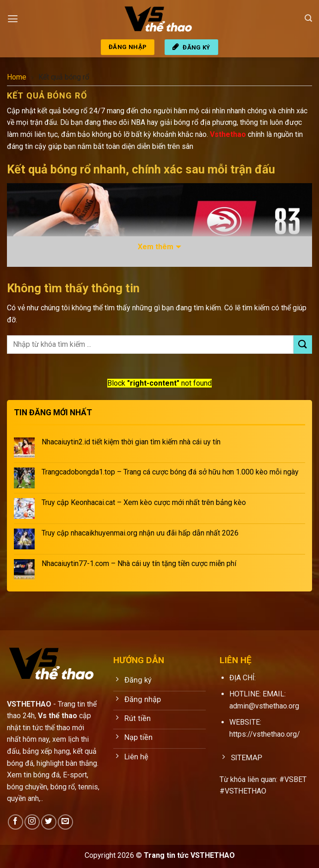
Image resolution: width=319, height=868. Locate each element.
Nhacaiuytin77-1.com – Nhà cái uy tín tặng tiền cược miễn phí (139, 563)
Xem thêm (156, 247)
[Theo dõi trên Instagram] (32, 822)
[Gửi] (303, 344)
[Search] (309, 18)
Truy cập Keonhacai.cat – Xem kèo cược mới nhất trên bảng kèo (144, 502)
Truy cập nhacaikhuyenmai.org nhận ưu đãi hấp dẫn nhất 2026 (140, 533)
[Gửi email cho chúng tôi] (65, 822)
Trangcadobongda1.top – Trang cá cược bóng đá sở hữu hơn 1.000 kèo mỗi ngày (170, 472)
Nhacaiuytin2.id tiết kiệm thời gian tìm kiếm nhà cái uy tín (131, 442)
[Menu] (12, 18)
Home (17, 77)
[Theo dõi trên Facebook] (15, 822)
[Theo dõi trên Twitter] (49, 822)
